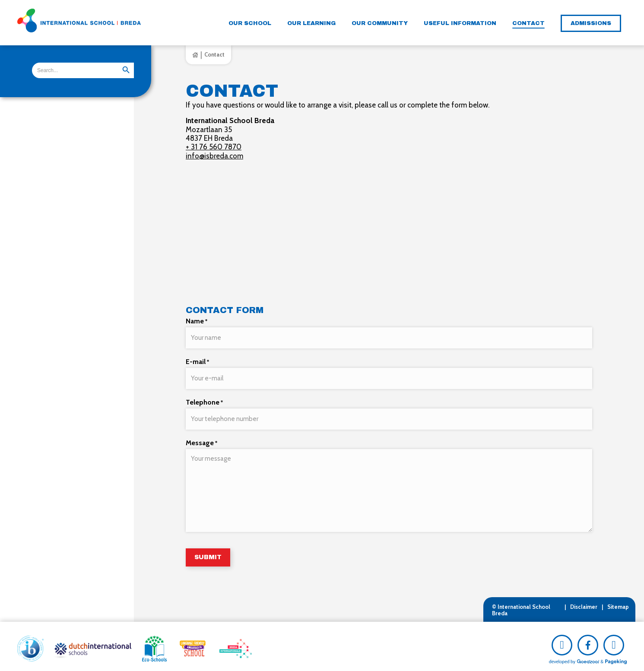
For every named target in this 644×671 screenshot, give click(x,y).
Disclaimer (584, 602)
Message (201, 438)
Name (197, 321)
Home (195, 55)
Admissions (591, 23)
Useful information (460, 23)
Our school (250, 23)
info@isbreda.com (214, 156)
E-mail (197, 360)
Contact (528, 23)
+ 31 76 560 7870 (214, 147)
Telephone (204, 399)
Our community (380, 23)
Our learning (311, 23)
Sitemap (618, 602)
